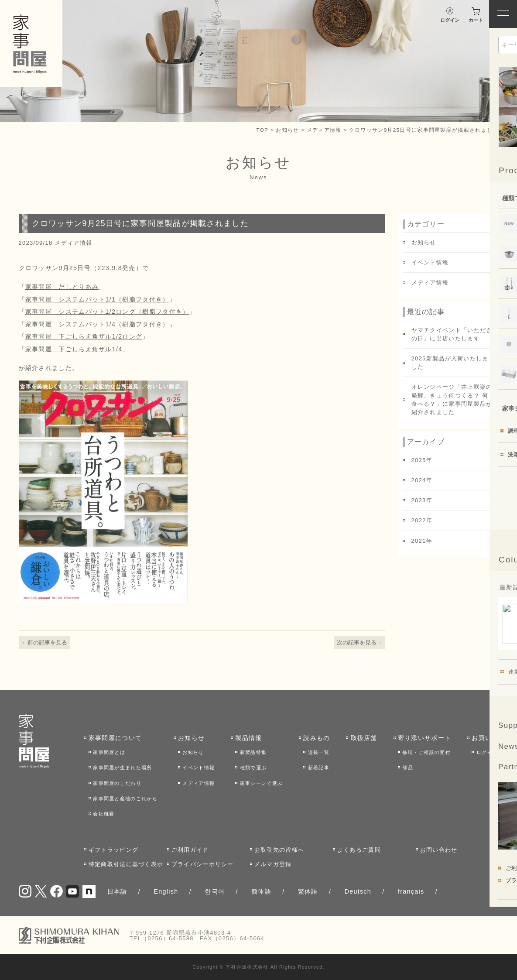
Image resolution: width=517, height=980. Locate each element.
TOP (262, 130)
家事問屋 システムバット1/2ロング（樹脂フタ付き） (107, 312)
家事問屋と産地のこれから (125, 798)
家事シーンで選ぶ (261, 783)
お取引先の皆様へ (279, 850)
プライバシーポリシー (203, 864)
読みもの (317, 738)
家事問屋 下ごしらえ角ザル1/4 (74, 349)
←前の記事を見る (45, 642)
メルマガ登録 (273, 864)
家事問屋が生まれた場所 (122, 768)
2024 (419, 480)
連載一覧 (319, 752)
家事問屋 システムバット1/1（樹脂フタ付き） (97, 299)
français (411, 891)
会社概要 (104, 814)
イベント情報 (430, 262)
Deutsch (358, 891)
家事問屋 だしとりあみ (62, 287)
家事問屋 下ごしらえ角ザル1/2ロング (84, 336)
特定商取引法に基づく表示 (126, 864)
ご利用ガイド (190, 850)
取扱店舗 (364, 738)
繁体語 (308, 891)
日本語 (117, 891)
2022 (419, 520)
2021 (419, 541)
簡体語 (261, 891)
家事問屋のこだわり (117, 783)
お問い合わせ (439, 850)
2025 (419, 460)
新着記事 (319, 768)
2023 (419, 500)
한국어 (215, 891)
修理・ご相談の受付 (426, 752)
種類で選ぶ (253, 768)
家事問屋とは (109, 752)
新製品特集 (253, 752)
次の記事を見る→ (360, 642)
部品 (408, 768)
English (166, 891)
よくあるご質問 (359, 850)
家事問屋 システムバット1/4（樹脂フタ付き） (97, 324)
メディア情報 (324, 130)
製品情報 (248, 738)
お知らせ (287, 130)
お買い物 (485, 738)
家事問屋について (115, 738)
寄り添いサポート (425, 738)
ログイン (487, 752)
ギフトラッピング (113, 850)
